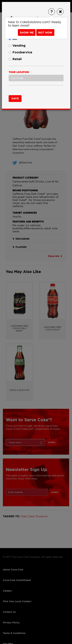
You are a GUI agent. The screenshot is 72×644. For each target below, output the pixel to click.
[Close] (60, 12)
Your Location (19, 72)
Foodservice (20, 52)
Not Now (45, 33)
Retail (15, 59)
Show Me (27, 33)
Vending (17, 46)
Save (15, 98)
